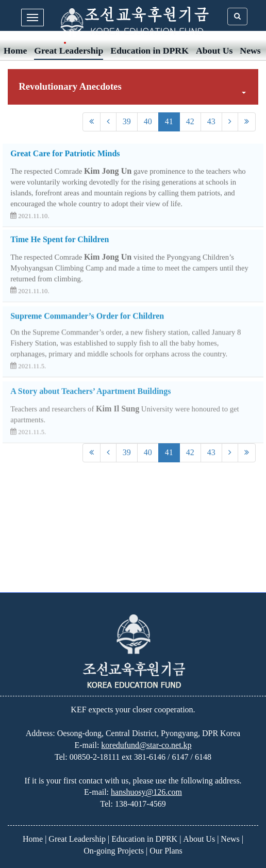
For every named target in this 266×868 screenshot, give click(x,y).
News (250, 51)
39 (127, 121)
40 (148, 121)
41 (169, 121)
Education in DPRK (149, 51)
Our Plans (166, 851)
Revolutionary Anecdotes (132, 87)
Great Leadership (69, 51)
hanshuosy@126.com (146, 792)
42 (190, 121)
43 (211, 121)
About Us (214, 51)
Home (15, 51)
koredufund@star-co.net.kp (146, 745)
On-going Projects (114, 851)
